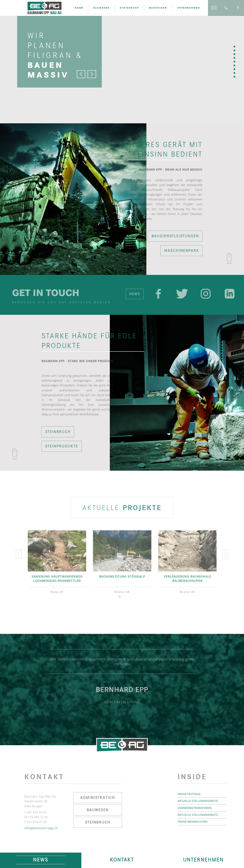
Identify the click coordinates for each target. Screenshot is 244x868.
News (41, 863)
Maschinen (158, 8)
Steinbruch (129, 8)
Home (79, 8)
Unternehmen (203, 863)
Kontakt (122, 863)
